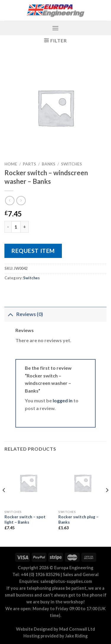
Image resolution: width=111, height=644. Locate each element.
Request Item (33, 251)
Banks (49, 164)
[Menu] (55, 28)
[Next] (107, 502)
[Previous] (4, 502)
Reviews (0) (24, 314)
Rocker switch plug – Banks (78, 519)
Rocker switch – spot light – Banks (25, 519)
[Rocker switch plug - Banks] (82, 483)
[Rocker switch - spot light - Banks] (29, 483)
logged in (63, 400)
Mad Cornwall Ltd (77, 629)
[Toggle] (10, 314)
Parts (29, 164)
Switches (71, 164)
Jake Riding (76, 636)
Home (11, 164)
